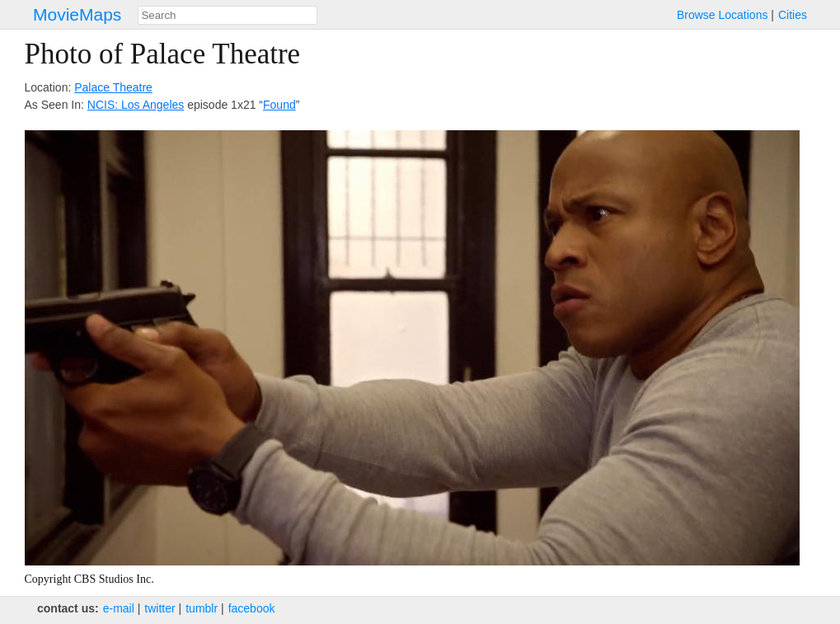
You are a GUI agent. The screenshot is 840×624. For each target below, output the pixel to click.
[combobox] (228, 15)
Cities (793, 15)
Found (279, 105)
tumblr (202, 608)
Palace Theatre (113, 87)
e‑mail (119, 608)
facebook (252, 608)
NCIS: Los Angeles (136, 105)
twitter (160, 608)
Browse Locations (723, 15)
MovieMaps (77, 14)
